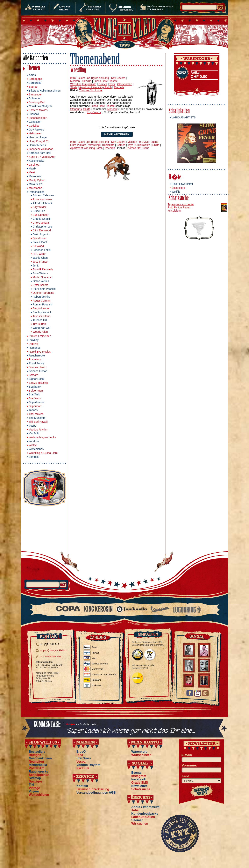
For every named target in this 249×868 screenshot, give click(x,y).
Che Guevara (41, 223)
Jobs (135, 810)
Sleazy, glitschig (38, 383)
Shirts (74, 87)
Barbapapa (36, 79)
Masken (75, 81)
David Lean (40, 238)
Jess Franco (40, 262)
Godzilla (34, 126)
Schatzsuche (179, 199)
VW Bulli (34, 433)
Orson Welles (41, 281)
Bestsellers (178, 188)
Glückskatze (125, 84)
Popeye (33, 344)
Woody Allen (40, 332)
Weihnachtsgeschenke (43, 437)
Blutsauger (35, 94)
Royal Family (37, 363)
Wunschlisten (39, 795)
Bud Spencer (41, 215)
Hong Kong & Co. (39, 141)
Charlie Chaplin (42, 219)
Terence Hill (40, 320)
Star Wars (35, 398)
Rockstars (35, 359)
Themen (33, 68)
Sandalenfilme (37, 367)
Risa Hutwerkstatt (182, 184)
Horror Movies (37, 145)
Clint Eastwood (42, 230)
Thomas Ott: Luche (91, 90)
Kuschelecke (36, 161)
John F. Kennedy (43, 269)
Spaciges (36, 781)
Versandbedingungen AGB (96, 793)
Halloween (35, 133)
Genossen (35, 122)
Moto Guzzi (36, 184)
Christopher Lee (42, 227)
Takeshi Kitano (42, 316)
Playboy (34, 340)
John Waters (40, 273)
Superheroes (37, 402)
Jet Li (36, 266)
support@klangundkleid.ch (53, 650)
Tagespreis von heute (181, 204)
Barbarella (35, 83)
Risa (80, 755)
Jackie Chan (40, 258)
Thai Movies (36, 414)
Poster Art (36, 768)
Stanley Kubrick (42, 312)
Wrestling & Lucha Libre (43, 453)
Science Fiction (38, 371)
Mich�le (70, 724)
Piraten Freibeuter (40, 336)
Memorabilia (38, 765)
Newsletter (139, 786)
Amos (32, 75)
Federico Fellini (42, 250)
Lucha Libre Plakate (106, 81)
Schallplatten (179, 111)
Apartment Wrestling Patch (95, 87)
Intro (73, 78)
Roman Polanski (43, 304)
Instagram (139, 776)
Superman (35, 406)
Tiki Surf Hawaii (38, 422)
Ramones (35, 348)
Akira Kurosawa (42, 199)
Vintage (34, 788)
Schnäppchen (39, 775)
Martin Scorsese (43, 277)
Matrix (32, 168)
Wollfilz (176, 192)
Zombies (34, 457)
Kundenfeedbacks (145, 814)
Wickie (33, 445)
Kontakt (82, 786)
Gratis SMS (140, 783)
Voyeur (34, 791)
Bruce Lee (39, 211)
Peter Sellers (40, 285)
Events (136, 773)
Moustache (35, 188)
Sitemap (35, 778)
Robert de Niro (42, 297)
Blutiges (35, 755)
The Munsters (37, 418)
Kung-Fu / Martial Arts (42, 157)
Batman (33, 87)
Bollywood (35, 98)
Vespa (33, 426)
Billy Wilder (39, 207)
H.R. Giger (39, 254)
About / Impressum (145, 807)
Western (34, 441)
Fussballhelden (38, 118)
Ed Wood (38, 246)
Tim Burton (39, 324)
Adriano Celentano (44, 195)
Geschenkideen (40, 758)
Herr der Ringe (38, 137)
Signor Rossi (36, 379)
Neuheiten (36, 762)
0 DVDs (87, 81)
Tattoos (33, 410)
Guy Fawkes (36, 130)
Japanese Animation (41, 149)
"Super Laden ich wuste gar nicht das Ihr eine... (130, 731)
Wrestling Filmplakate (83, 84)
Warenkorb (139, 752)
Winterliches (36, 449)
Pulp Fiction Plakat (179, 207)
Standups (76, 109)
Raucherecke (37, 355)
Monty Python (37, 180)
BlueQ (81, 752)
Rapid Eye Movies (40, 352)
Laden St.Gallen (143, 817)
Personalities (37, 192)
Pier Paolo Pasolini (44, 289)
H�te (175, 178)
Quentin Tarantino (43, 293)
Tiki (31, 785)
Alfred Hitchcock (43, 203)
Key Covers (118, 78)
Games (103, 84)
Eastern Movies (38, 110)
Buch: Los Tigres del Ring (93, 78)
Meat (32, 172)
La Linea (34, 165)
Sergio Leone (41, 308)
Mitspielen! (174, 211)
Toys (112, 84)
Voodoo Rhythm (39, 430)
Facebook (139, 779)
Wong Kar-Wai (41, 328)
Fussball (34, 114)
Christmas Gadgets (40, 106)
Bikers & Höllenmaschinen (45, 91)
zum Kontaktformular (50, 656)
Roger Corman (42, 301)
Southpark (35, 387)
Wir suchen (140, 823)
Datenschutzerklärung (93, 789)
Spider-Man (36, 391)
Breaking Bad (37, 102)
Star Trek (34, 394)
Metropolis (35, 176)
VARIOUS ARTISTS (184, 117)
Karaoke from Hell (40, 153)
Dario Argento (41, 234)
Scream (33, 375)
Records (119, 87)
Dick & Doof (40, 242)
